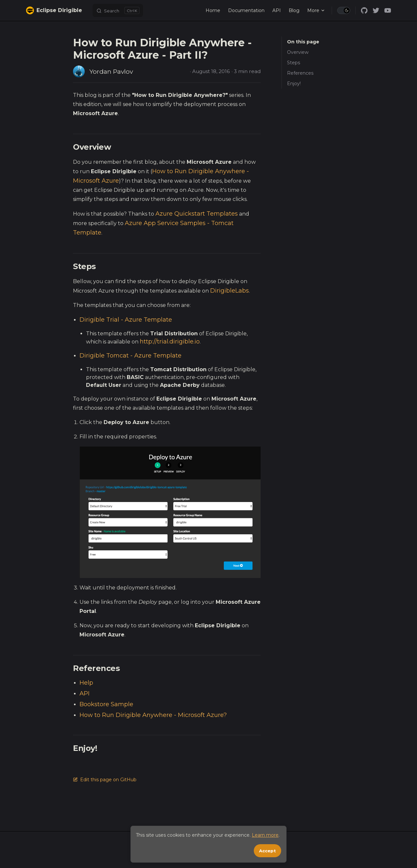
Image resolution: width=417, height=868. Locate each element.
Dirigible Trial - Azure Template (126, 320)
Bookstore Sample (106, 704)
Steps (294, 63)
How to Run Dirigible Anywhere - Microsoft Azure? (153, 715)
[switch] (344, 10)
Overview (298, 52)
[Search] (118, 10)
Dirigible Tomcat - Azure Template (130, 356)
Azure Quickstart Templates (197, 214)
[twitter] (376, 10)
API (85, 693)
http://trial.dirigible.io (170, 342)
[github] (364, 10)
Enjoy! (294, 84)
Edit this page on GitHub (105, 780)
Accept (267, 851)
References (300, 73)
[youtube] (388, 10)
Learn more (265, 835)
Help (86, 683)
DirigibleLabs (230, 291)
